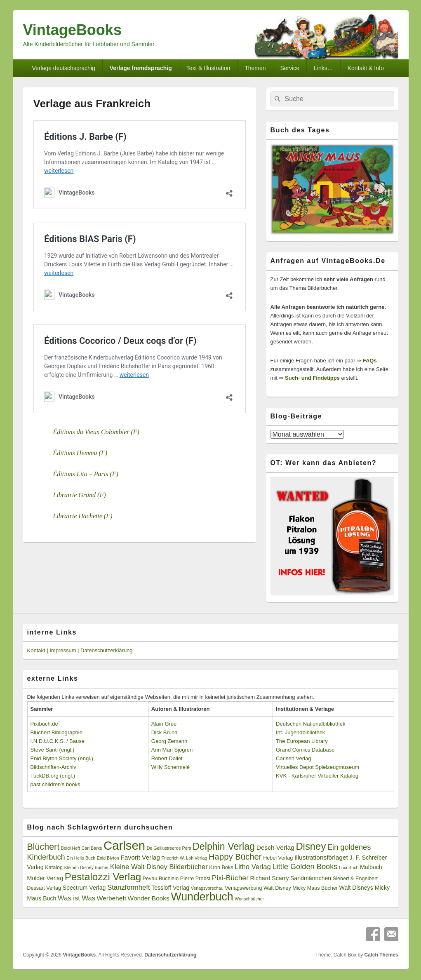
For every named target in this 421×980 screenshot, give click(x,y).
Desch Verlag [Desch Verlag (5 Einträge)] (275, 847)
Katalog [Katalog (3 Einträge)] (54, 867)
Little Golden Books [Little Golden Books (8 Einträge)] (305, 867)
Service (290, 68)
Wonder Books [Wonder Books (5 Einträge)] (149, 898)
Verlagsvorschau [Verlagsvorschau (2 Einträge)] (207, 888)
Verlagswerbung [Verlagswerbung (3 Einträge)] (243, 888)
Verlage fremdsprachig (141, 68)
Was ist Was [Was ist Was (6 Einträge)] (76, 898)
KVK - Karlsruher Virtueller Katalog (317, 776)
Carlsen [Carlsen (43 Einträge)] (124, 845)
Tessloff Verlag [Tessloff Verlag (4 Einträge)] (170, 888)
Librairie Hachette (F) (83, 516)
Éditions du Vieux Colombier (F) (96, 432)
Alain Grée (164, 724)
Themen (255, 68)
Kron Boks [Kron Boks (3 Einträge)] (221, 867)
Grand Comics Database (305, 750)
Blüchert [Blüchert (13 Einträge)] (44, 847)
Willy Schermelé (171, 767)
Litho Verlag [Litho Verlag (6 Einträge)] (253, 867)
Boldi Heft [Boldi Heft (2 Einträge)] (71, 848)
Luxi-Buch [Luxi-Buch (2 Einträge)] (349, 867)
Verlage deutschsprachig (63, 68)
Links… (323, 68)
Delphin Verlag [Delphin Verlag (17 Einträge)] (224, 846)
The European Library (302, 741)
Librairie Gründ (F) (80, 495)
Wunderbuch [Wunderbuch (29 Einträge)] (202, 897)
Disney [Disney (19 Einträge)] (311, 846)
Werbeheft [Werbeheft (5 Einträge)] (112, 898)
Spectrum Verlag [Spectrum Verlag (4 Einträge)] (84, 888)
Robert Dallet (167, 758)
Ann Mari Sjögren (172, 750)
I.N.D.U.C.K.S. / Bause (58, 741)
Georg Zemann (169, 741)
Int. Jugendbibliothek (300, 732)
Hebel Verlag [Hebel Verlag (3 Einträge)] (278, 858)
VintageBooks (72, 30)
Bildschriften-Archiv (53, 767)
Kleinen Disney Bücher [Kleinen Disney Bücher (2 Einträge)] (87, 867)
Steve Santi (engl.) (53, 750)
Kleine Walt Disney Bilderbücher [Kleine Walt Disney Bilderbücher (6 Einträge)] (159, 867)
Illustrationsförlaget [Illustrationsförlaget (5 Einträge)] (321, 857)
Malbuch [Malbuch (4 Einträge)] (371, 867)
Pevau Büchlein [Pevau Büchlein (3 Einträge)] (161, 879)
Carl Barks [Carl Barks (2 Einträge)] (92, 848)
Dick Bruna (165, 732)
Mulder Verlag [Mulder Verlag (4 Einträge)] (45, 878)
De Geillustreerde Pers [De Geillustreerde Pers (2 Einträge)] (169, 848)
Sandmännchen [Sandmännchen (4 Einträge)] (311, 878)
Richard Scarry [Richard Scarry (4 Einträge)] (269, 878)
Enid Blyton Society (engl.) (62, 758)
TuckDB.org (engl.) (53, 776)
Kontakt (36, 650)
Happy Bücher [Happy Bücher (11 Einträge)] (235, 857)
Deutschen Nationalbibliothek (310, 724)
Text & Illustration (208, 68)
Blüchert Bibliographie (56, 732)
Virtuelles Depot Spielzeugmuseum (318, 767)
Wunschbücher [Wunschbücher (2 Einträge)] (249, 899)
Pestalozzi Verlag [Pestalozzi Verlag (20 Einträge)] (103, 877)
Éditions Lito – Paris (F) (86, 474)
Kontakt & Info (366, 68)
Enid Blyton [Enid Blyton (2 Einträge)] (108, 858)
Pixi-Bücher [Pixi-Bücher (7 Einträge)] (230, 878)
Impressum (63, 650)
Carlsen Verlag (293, 758)
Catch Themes (381, 955)
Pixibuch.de (44, 724)
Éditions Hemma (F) (80, 453)
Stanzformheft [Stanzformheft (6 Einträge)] (128, 887)
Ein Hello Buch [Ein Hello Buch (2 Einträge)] (81, 858)
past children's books (55, 784)
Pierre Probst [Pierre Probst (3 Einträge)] (195, 879)
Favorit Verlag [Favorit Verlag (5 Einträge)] (140, 857)
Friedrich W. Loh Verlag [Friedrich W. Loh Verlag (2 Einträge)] (185, 858)
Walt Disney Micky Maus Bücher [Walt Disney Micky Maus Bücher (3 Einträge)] (301, 888)
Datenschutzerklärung (106, 650)
